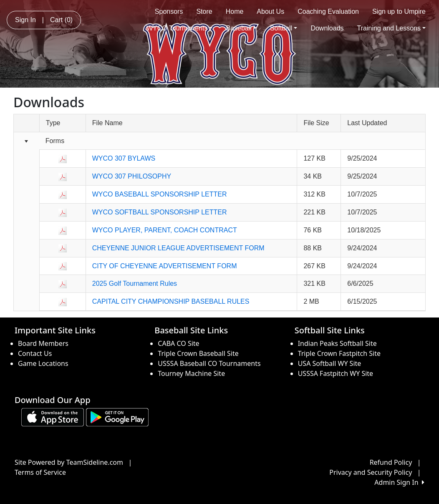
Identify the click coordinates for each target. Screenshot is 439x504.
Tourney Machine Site (191, 373)
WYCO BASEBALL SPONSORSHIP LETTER (160, 194)
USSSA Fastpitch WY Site (336, 373)
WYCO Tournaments (180, 28)
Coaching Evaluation (328, 11)
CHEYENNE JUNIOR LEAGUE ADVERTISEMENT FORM (178, 248)
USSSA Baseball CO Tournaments (209, 363)
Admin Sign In (399, 482)
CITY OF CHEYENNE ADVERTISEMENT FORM (165, 266)
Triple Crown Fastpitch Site (339, 353)
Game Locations (43, 363)
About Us (270, 11)
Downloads (327, 28)
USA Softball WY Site (330, 363)
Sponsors (169, 11)
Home (235, 11)
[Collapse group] (26, 141)
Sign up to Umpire (399, 11)
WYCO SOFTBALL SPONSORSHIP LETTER (160, 212)
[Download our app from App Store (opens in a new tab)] (53, 416)
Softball (284, 28)
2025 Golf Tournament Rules (135, 283)
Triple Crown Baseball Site (198, 353)
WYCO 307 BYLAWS (124, 158)
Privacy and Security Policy (371, 472)
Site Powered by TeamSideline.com (69, 462)
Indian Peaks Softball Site (337, 343)
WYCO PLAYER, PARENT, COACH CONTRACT (165, 230)
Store (204, 11)
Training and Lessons (391, 28)
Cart (61, 20)
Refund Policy (391, 462)
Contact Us (35, 353)
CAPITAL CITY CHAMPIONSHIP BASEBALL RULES (171, 301)
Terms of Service (40, 472)
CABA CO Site (178, 343)
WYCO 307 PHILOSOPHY (132, 176)
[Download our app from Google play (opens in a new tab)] (117, 416)
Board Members (43, 343)
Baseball (241, 28)
